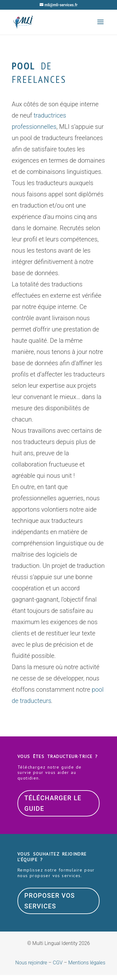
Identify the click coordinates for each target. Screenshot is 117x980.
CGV (58, 963)
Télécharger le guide (53, 803)
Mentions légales (87, 963)
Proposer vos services (50, 901)
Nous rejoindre (31, 963)
